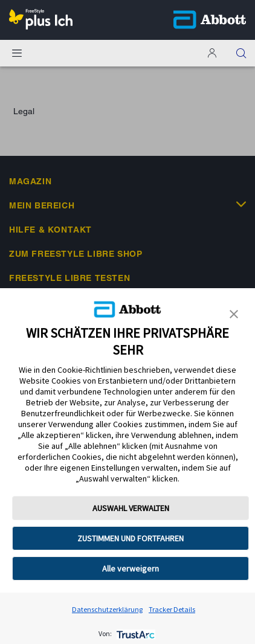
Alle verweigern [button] (131, 568)
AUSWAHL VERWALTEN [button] (131, 508)
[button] (241, 53)
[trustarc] (134, 633)
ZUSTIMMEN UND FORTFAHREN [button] (131, 538)
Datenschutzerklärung (107, 609)
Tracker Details (172, 609)
